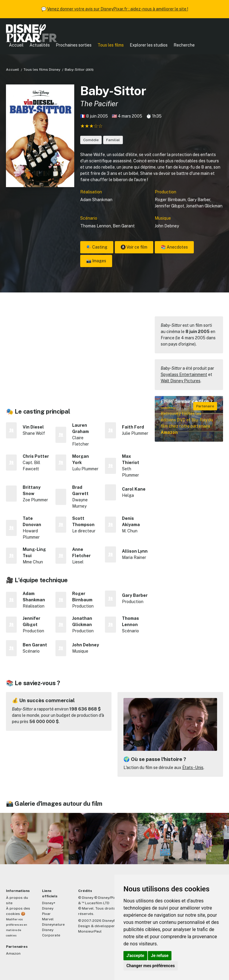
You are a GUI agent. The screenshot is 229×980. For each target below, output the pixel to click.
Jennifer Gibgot (170, 206)
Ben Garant (124, 226)
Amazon (13, 953)
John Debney (167, 226)
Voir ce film (134, 247)
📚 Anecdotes (174, 247)
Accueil (16, 45)
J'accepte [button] (135, 956)
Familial (113, 140)
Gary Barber (199, 200)
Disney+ (49, 903)
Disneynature (53, 924)
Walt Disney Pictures (181, 381)
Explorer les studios (149, 45)
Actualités (40, 45)
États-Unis (193, 768)
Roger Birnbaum (170, 200)
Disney (48, 908)
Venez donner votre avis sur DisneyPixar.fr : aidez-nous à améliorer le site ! (118, 9)
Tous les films (111, 45)
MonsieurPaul (90, 931)
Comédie (91, 140)
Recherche (184, 45)
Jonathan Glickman (204, 206)
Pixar (46, 914)
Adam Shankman (96, 200)
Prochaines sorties (74, 45)
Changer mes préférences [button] (151, 966)
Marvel (48, 919)
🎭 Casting (97, 247)
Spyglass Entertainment (184, 375)
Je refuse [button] (160, 956)
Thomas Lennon (96, 226)
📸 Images (96, 261)
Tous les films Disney (42, 70)
